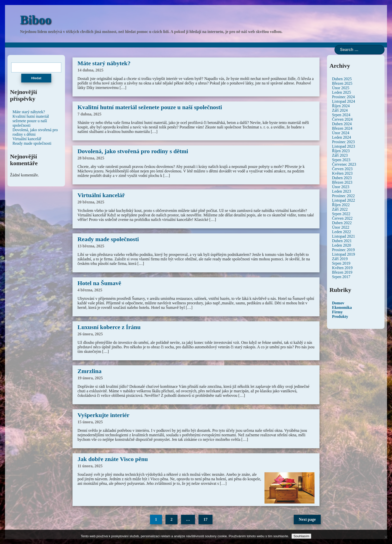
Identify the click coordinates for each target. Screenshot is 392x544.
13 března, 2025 (91, 246)
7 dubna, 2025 (89, 114)
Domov (338, 303)
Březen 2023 (342, 182)
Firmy (337, 312)
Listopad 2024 (343, 101)
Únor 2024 (341, 133)
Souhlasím (301, 536)
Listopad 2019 (343, 254)
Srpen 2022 (341, 214)
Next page (307, 519)
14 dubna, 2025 (90, 70)
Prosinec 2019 (343, 250)
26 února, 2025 (90, 334)
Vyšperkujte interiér (103, 415)
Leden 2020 (341, 245)
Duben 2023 (342, 178)
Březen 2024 (342, 128)
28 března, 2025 (91, 158)
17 (205, 519)
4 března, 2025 (90, 290)
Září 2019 (340, 259)
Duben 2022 (342, 223)
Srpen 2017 (341, 277)
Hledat (36, 78)
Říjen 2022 (341, 205)
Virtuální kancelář (101, 195)
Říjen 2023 (341, 151)
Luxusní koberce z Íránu (109, 327)
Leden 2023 (341, 191)
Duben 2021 (342, 241)
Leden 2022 (341, 232)
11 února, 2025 (90, 466)
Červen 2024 (342, 119)
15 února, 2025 (90, 422)
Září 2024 (340, 110)
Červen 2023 (342, 169)
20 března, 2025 (91, 202)
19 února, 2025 (90, 378)
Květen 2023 (342, 173)
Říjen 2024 (341, 106)
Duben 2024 (342, 124)
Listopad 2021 (343, 236)
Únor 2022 (341, 227)
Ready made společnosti (108, 239)
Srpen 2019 (341, 263)
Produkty (340, 316)
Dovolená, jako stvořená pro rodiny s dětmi (133, 151)
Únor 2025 (341, 88)
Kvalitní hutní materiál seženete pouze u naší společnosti (150, 107)
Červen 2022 (342, 218)
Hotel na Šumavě (99, 283)
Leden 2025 (341, 92)
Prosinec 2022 (343, 196)
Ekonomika (342, 307)
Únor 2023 (341, 187)
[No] (386, 537)
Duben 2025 (342, 79)
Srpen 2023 (341, 160)
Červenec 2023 (344, 164)
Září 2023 (340, 155)
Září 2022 (340, 209)
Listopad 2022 (343, 200)
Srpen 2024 (341, 115)
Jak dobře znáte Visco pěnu (113, 459)
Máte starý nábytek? (104, 63)
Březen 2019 (342, 272)
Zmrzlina (89, 371)
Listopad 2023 (343, 146)
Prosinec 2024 (343, 97)
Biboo (36, 20)
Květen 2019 (342, 268)
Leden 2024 (341, 137)
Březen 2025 (342, 83)
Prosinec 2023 (343, 142)
